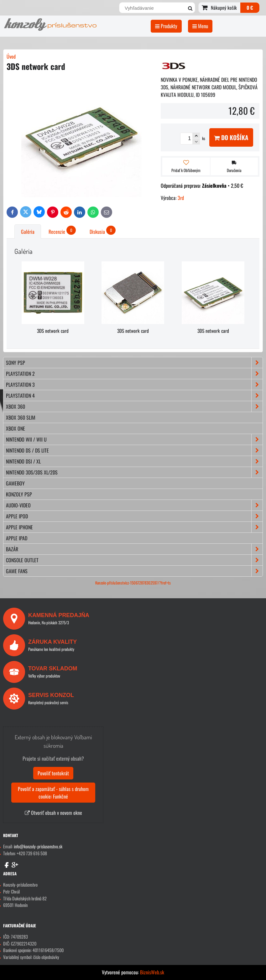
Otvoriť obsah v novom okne (53, 813)
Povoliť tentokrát (53, 773)
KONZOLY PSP (19, 494)
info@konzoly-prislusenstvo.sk (38, 846)
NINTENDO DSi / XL (134, 461)
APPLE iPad (17, 538)
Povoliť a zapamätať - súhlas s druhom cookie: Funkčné (53, 793)
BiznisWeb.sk (152, 972)
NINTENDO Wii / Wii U (134, 439)
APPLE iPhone (134, 527)
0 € (250, 8)
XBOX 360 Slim (21, 417)
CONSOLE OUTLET (134, 560)
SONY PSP (134, 363)
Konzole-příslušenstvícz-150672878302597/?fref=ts (133, 583)
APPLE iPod (134, 516)
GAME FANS (134, 571)
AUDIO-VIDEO (134, 505)
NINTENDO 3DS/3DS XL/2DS (134, 472)
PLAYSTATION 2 (134, 374)
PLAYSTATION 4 (134, 396)
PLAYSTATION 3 (134, 385)
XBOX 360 (134, 406)
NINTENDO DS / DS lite (134, 450)
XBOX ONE (16, 428)
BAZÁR (134, 549)
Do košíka (231, 137)
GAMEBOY (15, 483)
